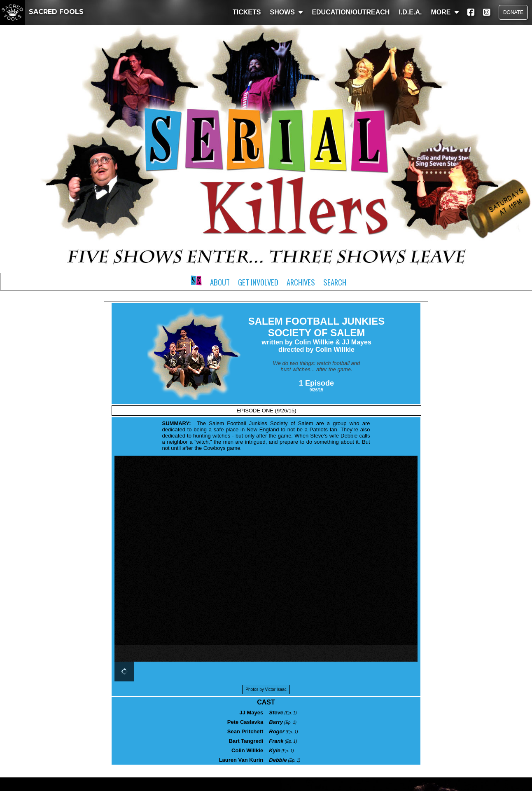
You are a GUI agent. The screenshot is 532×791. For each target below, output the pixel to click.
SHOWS (286, 12)
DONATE (513, 12)
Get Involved (258, 282)
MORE (444, 12)
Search (335, 282)
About (220, 282)
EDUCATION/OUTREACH (351, 12)
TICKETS (247, 12)
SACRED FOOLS (42, 12)
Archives (301, 282)
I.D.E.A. (410, 12)
